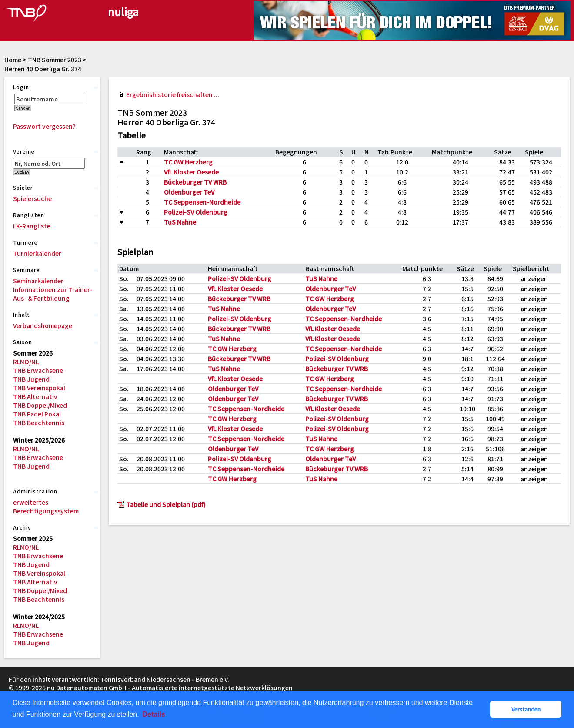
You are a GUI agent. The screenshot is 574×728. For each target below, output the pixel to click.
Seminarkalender (38, 281)
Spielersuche (32, 198)
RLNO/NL (26, 362)
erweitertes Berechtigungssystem (46, 507)
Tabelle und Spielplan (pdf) (166, 504)
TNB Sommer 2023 (55, 60)
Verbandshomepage (43, 325)
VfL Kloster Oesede (191, 172)
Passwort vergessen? (44, 126)
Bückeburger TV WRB (195, 182)
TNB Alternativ (35, 396)
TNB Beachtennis (39, 423)
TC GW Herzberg (188, 162)
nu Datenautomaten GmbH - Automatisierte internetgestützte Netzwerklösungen (170, 688)
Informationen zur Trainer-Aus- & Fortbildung (53, 294)
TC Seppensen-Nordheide (202, 202)
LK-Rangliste (32, 226)
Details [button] (154, 714)
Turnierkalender (37, 253)
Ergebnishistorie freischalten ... (173, 94)
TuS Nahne (180, 222)
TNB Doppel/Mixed (40, 405)
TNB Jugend (31, 379)
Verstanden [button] (526, 709)
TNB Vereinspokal (39, 388)
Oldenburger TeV (189, 192)
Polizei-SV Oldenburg (196, 212)
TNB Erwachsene (38, 370)
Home (13, 60)
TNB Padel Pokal (37, 414)
